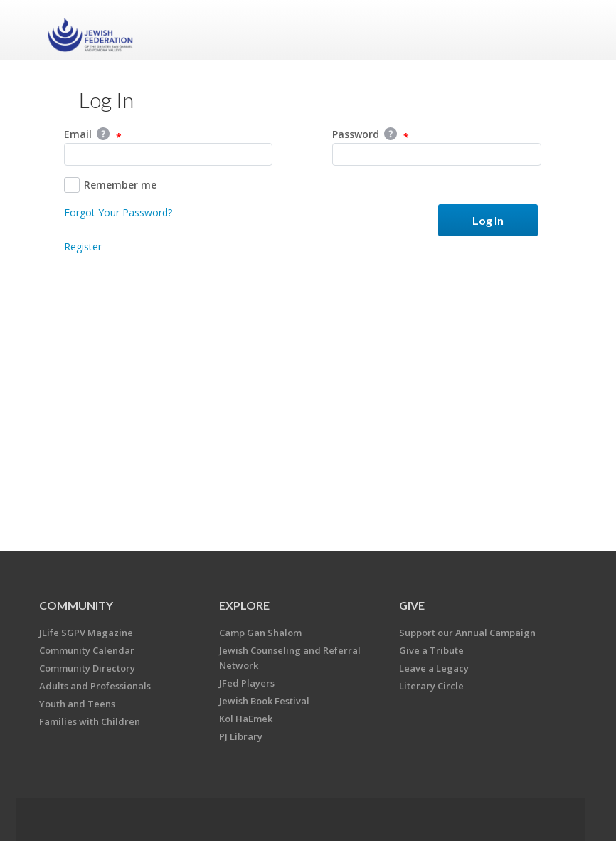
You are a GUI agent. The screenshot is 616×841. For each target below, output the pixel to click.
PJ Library (241, 736)
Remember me (110, 185)
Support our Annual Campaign (467, 633)
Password (371, 135)
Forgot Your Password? (118, 212)
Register (83, 247)
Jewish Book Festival (264, 701)
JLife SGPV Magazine (86, 633)
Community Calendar (87, 650)
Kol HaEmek (246, 719)
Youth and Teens (77, 704)
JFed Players (247, 683)
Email (93, 135)
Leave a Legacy (434, 668)
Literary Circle (431, 686)
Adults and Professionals (95, 686)
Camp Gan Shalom (260, 633)
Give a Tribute (431, 650)
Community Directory (87, 668)
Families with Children (90, 721)
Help (103, 134)
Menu (553, 30)
